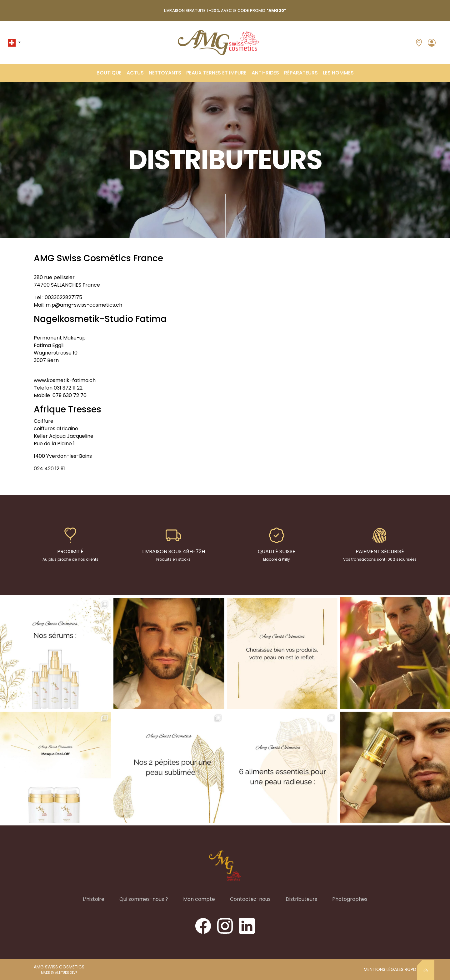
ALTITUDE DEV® (66, 973)
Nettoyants (165, 73)
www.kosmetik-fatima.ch (65, 380)
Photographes (350, 899)
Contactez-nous (250, 899)
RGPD (410, 969)
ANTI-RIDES (265, 73)
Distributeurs (301, 899)
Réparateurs (301, 73)
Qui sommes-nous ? (144, 899)
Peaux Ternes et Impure (216, 73)
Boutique (109, 73)
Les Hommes (338, 73)
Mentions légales (384, 969)
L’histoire (94, 899)
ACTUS (135, 73)
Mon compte (199, 899)
